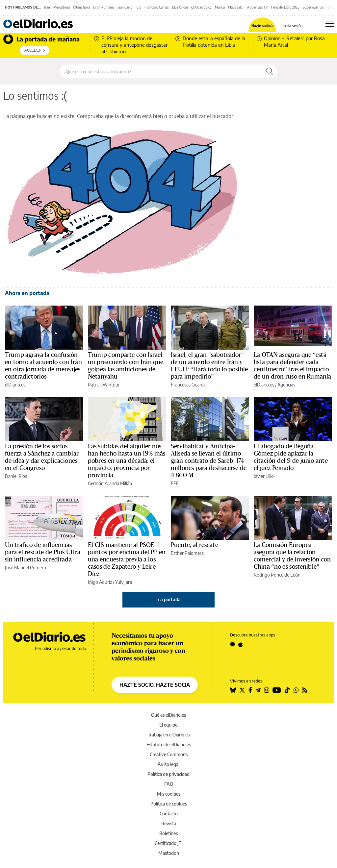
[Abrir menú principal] (330, 24)
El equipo (168, 725)
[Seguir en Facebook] (250, 690)
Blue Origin (180, 7)
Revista (169, 823)
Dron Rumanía (104, 7)
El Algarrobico (201, 7)
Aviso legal (168, 764)
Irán (47, 7)
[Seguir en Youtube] (277, 690)
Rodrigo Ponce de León (277, 575)
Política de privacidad (168, 774)
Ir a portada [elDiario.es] (168, 599)
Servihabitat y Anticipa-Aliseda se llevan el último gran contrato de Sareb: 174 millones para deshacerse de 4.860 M (209, 461)
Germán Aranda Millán (110, 483)
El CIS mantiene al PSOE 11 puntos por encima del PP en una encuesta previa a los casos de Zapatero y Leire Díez (127, 559)
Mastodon (169, 853)
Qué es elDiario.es (168, 715)
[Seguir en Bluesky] (233, 690)
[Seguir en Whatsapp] (296, 690)
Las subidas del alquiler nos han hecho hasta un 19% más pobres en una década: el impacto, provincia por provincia (127, 461)
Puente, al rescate (194, 545)
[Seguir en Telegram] (258, 690)
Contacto (169, 814)
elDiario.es (15, 385)
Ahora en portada (27, 293)
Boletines (168, 833)
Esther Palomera (187, 553)
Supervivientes (313, 7)
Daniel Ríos (16, 476)
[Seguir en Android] (233, 644)
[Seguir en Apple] (241, 644)
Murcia (220, 7)
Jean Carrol (125, 7)
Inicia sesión (293, 25)
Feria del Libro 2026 (285, 7)
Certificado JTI (169, 843)
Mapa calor (236, 7)
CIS (139, 7)
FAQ (169, 784)
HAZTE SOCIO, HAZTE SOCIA (155, 685)
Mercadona (62, 7)
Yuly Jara (124, 582)
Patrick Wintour (104, 385)
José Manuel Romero (26, 568)
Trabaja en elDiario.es (169, 735)
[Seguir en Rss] (305, 690)
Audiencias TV (258, 7)
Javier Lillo (264, 476)
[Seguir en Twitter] (242, 690)
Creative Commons (169, 754)
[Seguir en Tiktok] (287, 690)
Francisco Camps (157, 7)
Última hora (81, 7)
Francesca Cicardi (188, 385)
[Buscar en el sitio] (161, 71)
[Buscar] (270, 71)
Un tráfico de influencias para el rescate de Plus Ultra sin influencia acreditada (43, 552)
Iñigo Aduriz (100, 582)
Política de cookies (169, 804)
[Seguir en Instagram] (267, 690)
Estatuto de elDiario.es (169, 744)
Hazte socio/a (262, 25)
